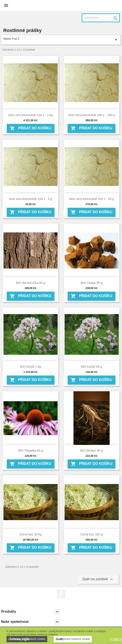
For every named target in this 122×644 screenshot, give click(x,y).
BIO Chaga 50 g (91, 283)
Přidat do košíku (31, 128)
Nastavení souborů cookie (27, 639)
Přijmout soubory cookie (73, 639)
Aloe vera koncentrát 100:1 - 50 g (92, 199)
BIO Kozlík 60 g (92, 367)
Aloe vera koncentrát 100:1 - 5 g (30, 199)
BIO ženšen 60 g (91, 451)
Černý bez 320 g (92, 534)
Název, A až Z (61, 40)
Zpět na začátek (98, 579)
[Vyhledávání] (101, 18)
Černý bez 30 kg (31, 534)
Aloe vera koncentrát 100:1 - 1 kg (31, 115)
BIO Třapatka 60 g (31, 451)
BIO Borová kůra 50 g (30, 283)
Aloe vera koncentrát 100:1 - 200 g (92, 115)
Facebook (61, 594)
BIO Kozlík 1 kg (31, 367)
